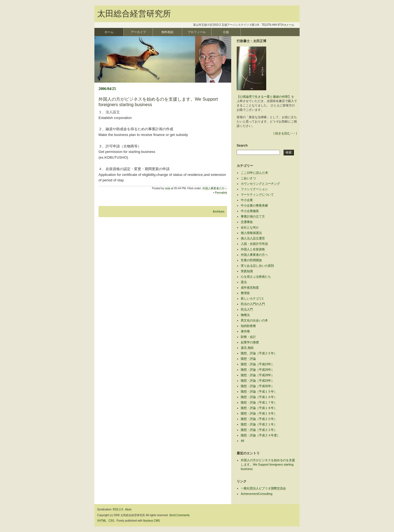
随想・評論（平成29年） (257, 380)
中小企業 (247, 200)
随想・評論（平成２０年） (259, 419)
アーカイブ (138, 32)
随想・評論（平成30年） (257, 386)
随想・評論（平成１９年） (259, 413)
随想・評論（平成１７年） (259, 402)
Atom (128, 509)
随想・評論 (248, 359)
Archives (219, 211)
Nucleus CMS (151, 521)
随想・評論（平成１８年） (259, 408)
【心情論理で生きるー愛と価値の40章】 (264, 97)
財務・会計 (248, 337)
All (242, 441)
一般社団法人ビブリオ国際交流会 (263, 488)
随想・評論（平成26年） (257, 370)
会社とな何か (250, 227)
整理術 (245, 293)
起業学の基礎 (250, 342)
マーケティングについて (257, 194)
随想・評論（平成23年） (257, 364)
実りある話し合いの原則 (257, 266)
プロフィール (197, 32)
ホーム (109, 32)
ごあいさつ (248, 178)
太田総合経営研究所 (134, 14)
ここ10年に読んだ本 (254, 173)
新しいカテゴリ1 (252, 298)
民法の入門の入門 (253, 304)
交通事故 (247, 222)
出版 (226, 32)
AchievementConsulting (257, 494)
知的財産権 (248, 326)
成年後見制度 (250, 287)
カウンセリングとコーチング (260, 184)
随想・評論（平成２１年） (259, 424)
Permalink (221, 193)
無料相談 (167, 32)
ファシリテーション (254, 189)
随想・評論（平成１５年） (259, 391)
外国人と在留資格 (253, 249)
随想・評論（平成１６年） (259, 397)
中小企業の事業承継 (254, 205)
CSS (111, 521)
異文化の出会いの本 (254, 320)
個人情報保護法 (251, 233)
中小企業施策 (250, 211)
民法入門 (247, 309)
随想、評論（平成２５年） (259, 353)
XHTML (102, 521)
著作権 (245, 331)
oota (168, 188)
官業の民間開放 (251, 260)
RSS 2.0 (118, 509)
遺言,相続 (247, 348)
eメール (289, 25)
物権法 (245, 315)
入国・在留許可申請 (254, 244)
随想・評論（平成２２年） (259, 430)
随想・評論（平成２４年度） (260, 435)
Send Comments (179, 515)
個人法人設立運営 (253, 238)
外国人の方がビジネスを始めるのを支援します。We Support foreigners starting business (268, 464)
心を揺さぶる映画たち (256, 277)
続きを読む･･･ (285, 133)
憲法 (244, 282)
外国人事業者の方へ (215, 188)
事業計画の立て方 (253, 216)
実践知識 (247, 271)
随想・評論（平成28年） (257, 375)
